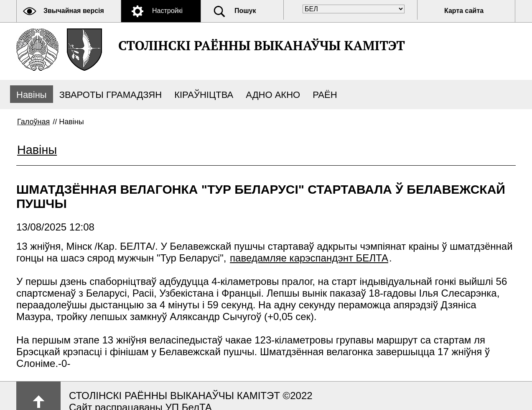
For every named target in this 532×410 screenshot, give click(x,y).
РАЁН (325, 95)
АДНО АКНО (273, 95)
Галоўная (33, 122)
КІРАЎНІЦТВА (204, 95)
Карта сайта (464, 11)
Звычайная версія (74, 11)
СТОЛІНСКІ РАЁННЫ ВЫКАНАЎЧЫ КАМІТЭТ (262, 45)
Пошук (245, 11)
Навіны (32, 95)
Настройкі (167, 11)
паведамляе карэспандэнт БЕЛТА (309, 258)
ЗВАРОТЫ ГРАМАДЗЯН (111, 95)
